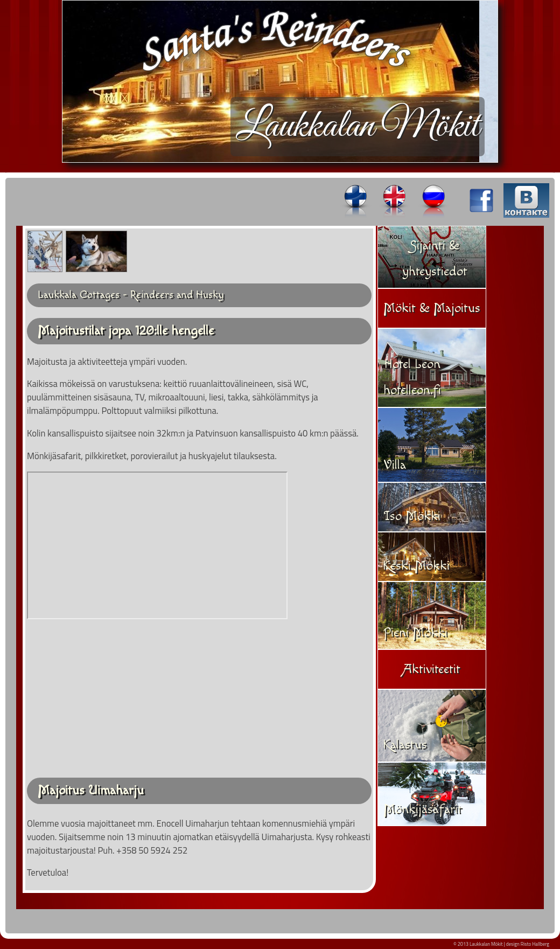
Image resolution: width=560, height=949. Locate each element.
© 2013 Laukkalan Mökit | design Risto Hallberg (501, 944)
